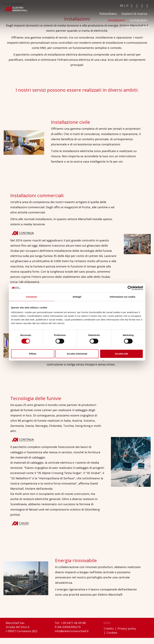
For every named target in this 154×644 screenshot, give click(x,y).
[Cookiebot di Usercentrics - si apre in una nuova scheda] (130, 288)
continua (26, 233)
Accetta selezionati (77, 354)
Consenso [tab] (31, 297)
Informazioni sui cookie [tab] (123, 297)
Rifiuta (33, 354)
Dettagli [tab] (77, 297)
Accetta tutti (121, 354)
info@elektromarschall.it (72, 631)
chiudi (24, 523)
